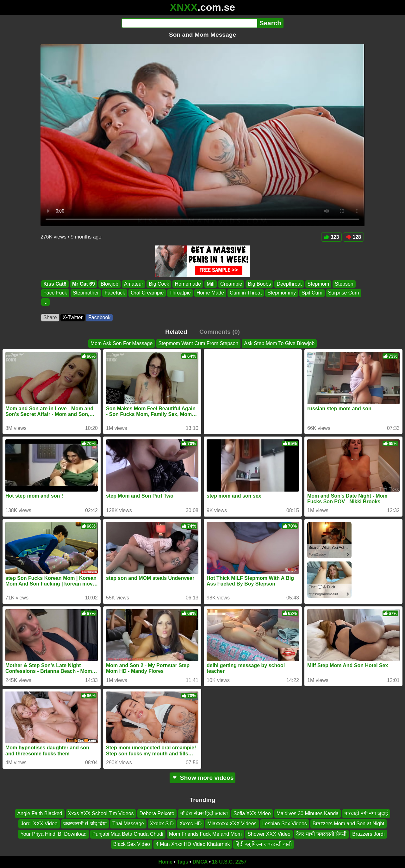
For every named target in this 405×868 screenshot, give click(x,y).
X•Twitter (73, 317)
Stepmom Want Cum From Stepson (198, 343)
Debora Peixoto (157, 813)
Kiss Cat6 (55, 284)
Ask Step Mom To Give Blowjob (279, 343)
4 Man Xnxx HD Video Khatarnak (193, 844)
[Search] (189, 23)
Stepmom (318, 284)
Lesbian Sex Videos (285, 824)
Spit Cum (312, 293)
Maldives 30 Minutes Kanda (308, 813)
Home (165, 862)
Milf (211, 284)
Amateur (134, 284)
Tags (183, 862)
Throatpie (180, 293)
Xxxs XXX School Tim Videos (101, 813)
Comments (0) (220, 332)
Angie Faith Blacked (40, 813)
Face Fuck (55, 293)
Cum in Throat (246, 293)
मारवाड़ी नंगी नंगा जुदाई (366, 813)
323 (332, 237)
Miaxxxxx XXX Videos (232, 824)
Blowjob (109, 284)
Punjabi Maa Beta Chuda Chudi (128, 834)
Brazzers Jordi (368, 834)
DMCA (200, 862)
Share (50, 317)
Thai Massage (128, 824)
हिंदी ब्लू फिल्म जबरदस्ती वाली (264, 844)
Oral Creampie (147, 293)
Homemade (188, 284)
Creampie (231, 284)
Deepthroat (289, 284)
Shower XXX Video (269, 834)
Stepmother (86, 293)
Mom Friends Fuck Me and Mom (205, 834)
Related (176, 332)
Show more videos (203, 778)
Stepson (344, 284)
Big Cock (159, 284)
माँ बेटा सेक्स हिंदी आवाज (204, 813)
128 (353, 237)
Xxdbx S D (162, 824)
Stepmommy (282, 293)
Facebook (99, 317)
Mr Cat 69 (84, 284)
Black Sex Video (132, 844)
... (45, 302)
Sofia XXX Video (252, 813)
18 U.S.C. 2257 (229, 862)
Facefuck (115, 293)
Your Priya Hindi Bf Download (53, 834)
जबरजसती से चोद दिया (85, 824)
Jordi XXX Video (39, 824)
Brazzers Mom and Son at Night (349, 824)
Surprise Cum (344, 293)
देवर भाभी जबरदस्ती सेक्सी (321, 834)
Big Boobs (259, 284)
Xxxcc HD (190, 824)
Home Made (210, 293)
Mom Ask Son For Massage (122, 343)
